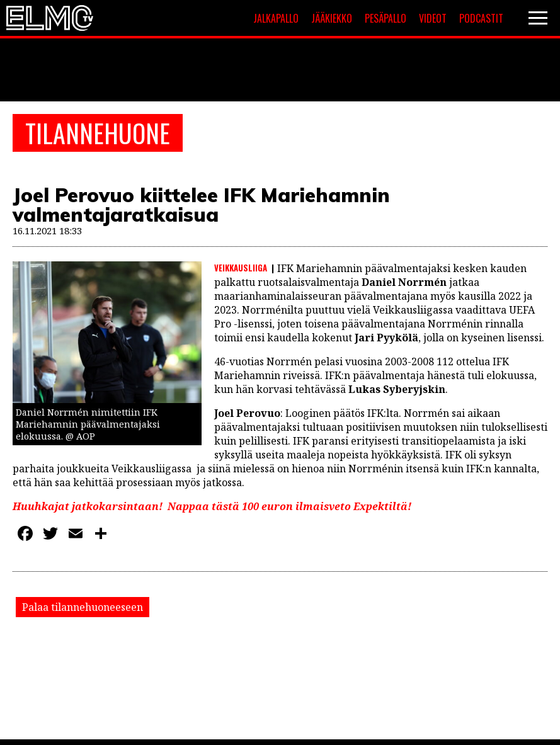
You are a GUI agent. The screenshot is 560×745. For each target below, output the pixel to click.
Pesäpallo (386, 18)
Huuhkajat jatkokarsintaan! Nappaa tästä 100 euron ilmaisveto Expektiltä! (212, 506)
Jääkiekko (332, 18)
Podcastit (481, 18)
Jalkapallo (276, 18)
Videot (433, 18)
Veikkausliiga (241, 268)
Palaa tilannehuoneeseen (83, 607)
